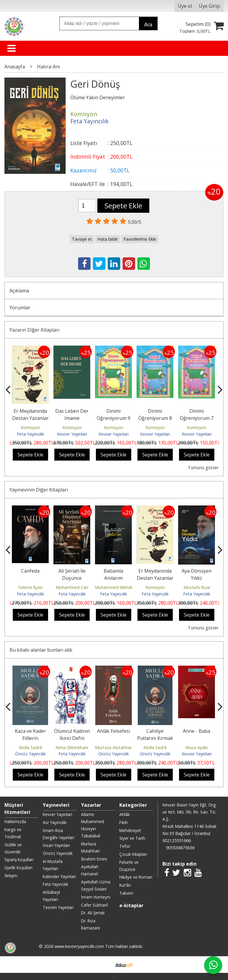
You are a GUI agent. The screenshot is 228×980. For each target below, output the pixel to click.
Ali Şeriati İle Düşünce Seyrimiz (72, 578)
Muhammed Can (72, 587)
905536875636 (180, 848)
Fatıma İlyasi (30, 587)
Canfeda (30, 571)
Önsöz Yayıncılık (30, 754)
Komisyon (30, 427)
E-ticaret (105, 965)
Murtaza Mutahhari (114, 747)
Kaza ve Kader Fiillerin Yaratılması (30, 738)
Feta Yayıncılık (30, 434)
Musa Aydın (197, 747)
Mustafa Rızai (197, 587)
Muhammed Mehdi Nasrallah (123, 587)
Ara (148, 25)
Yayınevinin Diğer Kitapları (39, 490)
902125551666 (177, 840)
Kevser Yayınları (72, 434)
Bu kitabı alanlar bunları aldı (41, 650)
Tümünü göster (203, 468)
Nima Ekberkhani (72, 747)
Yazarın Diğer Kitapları (34, 330)
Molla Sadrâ (30, 747)
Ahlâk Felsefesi (114, 731)
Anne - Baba (197, 731)
